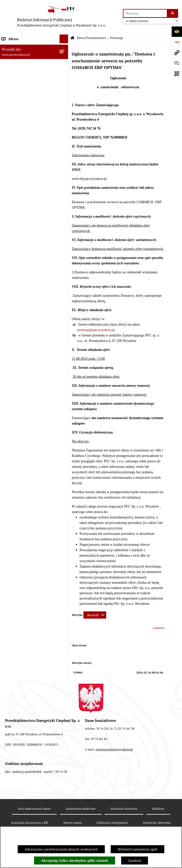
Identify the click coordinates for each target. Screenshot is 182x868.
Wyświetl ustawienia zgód (137, 849)
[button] (65, 48)
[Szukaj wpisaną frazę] (173, 13)
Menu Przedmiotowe (18, 56)
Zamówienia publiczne (81, 809)
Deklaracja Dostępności (112, 823)
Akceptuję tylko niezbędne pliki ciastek (75, 860)
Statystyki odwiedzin (157, 823)
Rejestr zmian (73, 823)
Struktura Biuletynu (124, 809)
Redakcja (158, 809)
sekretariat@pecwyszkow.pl (114, 749)
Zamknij (135, 860)
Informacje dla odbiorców (21, 158)
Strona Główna (13, 48)
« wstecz (158, 628)
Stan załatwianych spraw (34, 809)
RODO (7, 167)
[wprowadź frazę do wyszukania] (145, 13)
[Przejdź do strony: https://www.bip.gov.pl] (177, 42)
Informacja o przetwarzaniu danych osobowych (61, 849)
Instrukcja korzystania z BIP (23, 141)
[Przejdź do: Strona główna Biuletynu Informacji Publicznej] (73, 38)
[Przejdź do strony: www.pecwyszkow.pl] (177, 53)
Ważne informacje (16, 149)
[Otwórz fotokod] (177, 74)
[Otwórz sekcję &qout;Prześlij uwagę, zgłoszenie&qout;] (177, 63)
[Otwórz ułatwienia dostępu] (177, 32)
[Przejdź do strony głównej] (61, 16)
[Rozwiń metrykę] (95, 615)
